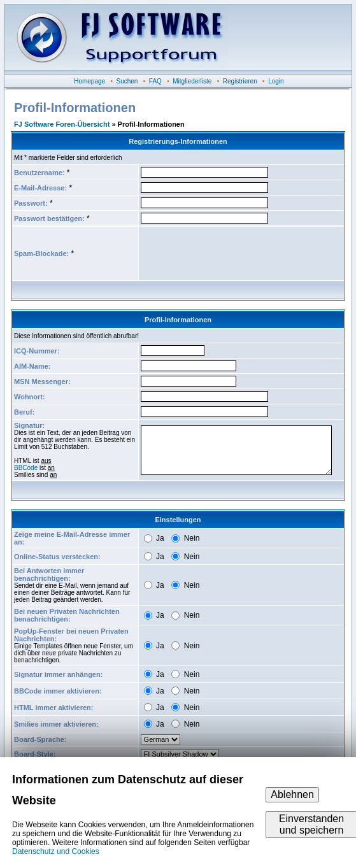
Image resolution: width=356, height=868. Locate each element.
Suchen (127, 81)
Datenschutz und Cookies (56, 851)
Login (276, 81)
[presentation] (238, 253)
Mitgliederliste (192, 81)
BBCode (26, 468)
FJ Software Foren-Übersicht (62, 124)
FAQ (155, 81)
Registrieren (240, 81)
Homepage (89, 81)
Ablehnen (292, 794)
